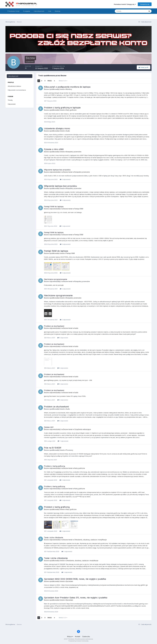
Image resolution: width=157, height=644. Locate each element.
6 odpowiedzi (65, 226)
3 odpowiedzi (67, 551)
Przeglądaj (27, 11)
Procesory (70, 450)
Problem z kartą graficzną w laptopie (62, 108)
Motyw (70, 636)
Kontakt (78, 636)
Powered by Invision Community (78, 641)
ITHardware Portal (13, 11)
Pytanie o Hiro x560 (54, 149)
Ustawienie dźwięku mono (57, 129)
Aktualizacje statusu (14, 86)
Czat (50, 11)
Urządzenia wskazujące (83, 429)
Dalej (50, 81)
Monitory (69, 89)
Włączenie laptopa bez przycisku (57, 170)
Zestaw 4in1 (49, 427)
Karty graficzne (71, 110)
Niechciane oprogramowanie (56, 279)
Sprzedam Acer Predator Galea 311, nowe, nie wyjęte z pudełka (76, 598)
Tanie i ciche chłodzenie (54, 538)
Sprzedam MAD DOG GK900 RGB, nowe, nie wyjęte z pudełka (75, 579)
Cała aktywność (39, 11)
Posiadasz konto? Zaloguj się (125, 4)
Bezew (46, 89)
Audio (68, 131)
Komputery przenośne (74, 152)
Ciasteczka (86, 636)
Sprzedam (69, 581)
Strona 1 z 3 (63, 81)
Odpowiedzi (12, 104)
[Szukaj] (123, 11)
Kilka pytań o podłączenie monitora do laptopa (67, 87)
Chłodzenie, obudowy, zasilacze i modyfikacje (90, 540)
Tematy (10, 100)
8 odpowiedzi (63, 338)
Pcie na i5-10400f (53, 448)
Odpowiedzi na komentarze (17, 90)
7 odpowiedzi (63, 441)
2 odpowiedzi (65, 289)
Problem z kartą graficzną (54, 466)
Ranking (57, 11)
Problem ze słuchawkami (54, 326)
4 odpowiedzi (65, 179)
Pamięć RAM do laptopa (54, 207)
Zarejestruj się (145, 4)
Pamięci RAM (79, 209)
